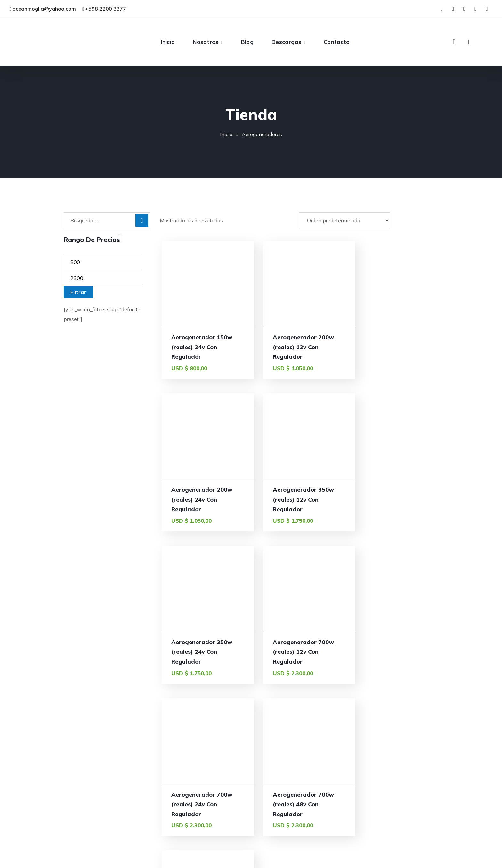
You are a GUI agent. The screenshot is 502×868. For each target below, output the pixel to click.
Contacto (298, 861)
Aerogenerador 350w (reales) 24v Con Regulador (297, 499)
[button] (454, 42)
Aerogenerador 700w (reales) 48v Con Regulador (297, 652)
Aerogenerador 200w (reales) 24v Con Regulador (393, 347)
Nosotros (298, 822)
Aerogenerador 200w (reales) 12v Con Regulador (297, 347)
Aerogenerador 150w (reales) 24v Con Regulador (202, 347)
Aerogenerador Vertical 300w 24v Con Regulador (394, 652)
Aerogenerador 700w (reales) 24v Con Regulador (202, 652)
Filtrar (78, 292)
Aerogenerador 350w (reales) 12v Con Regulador (202, 499)
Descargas (300, 848)
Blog (292, 835)
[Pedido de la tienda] (344, 220)
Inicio (226, 134)
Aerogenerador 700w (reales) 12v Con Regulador (393, 499)
